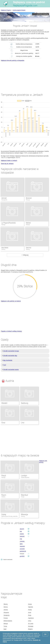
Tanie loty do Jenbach (7, 164)
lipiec (21, 544)
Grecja (30, 604)
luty (21, 531)
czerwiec (22, 541)
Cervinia (29, 248)
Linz (23, 423)
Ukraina (6, 610)
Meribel (28, 223)
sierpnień (22, 546)
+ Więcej (25, 255)
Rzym (4, 495)
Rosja (30, 615)
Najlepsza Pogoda (6, 10)
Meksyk (6, 624)
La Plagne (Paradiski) (8, 223)
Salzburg (25, 403)
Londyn (24, 476)
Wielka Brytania (25, 477)
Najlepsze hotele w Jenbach (9, 161)
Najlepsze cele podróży (43, 461)
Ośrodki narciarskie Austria (11, 370)
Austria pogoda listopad (19, 10)
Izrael (30, 612)
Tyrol (5, 365)
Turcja (23, 497)
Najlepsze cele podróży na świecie (11, 301)
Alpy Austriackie (8, 360)
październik (23, 551)
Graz (3, 423)
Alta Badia (5, 248)
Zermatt (4, 198)
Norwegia (31, 626)
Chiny (30, 621)
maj (21, 539)
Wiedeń (4, 403)
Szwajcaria (7, 615)
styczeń (22, 529)
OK (45, 634)
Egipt (5, 629)
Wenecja (24, 514)
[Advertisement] (25, 76)
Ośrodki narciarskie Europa (11, 351)
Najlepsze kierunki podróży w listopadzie (13, 60)
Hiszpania (6, 612)
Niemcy (6, 607)
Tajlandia (30, 607)
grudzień (22, 556)
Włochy (3, 497)
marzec (22, 534)
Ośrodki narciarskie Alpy (10, 356)
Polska (30, 610)
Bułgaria (30, 629)
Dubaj (4, 514)
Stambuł (24, 495)
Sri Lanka (31, 624)
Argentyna (31, 618)
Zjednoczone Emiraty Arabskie (9, 516)
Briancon (29, 198)
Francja (3, 477)
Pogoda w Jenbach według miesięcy (11, 331)
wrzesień (22, 549)
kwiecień (22, 536)
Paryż (4, 476)
